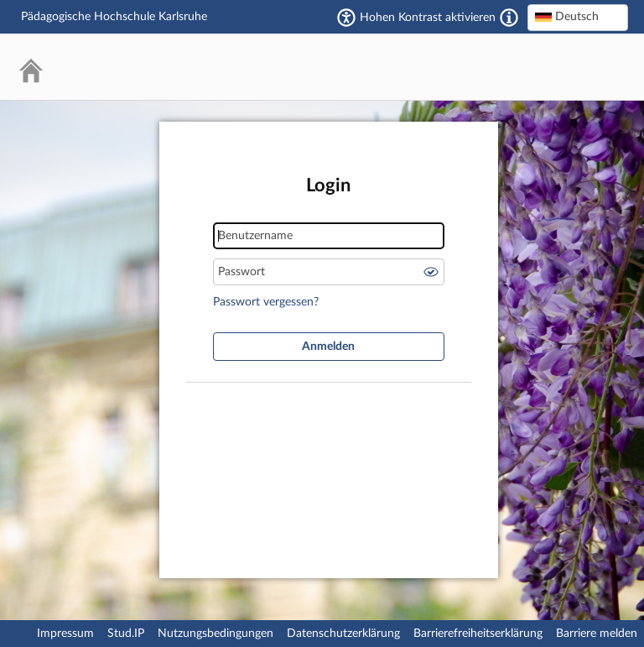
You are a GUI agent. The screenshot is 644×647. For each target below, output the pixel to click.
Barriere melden (597, 634)
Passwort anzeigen (431, 272)
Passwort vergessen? (266, 302)
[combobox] (578, 18)
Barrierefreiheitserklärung (478, 634)
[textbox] (578, 17)
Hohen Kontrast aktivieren (428, 18)
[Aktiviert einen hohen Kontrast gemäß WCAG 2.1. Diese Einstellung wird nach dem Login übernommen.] (509, 18)
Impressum (65, 634)
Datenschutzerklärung (343, 634)
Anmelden (328, 347)
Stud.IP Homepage (564, 67)
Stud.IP (126, 634)
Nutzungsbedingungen (216, 634)
